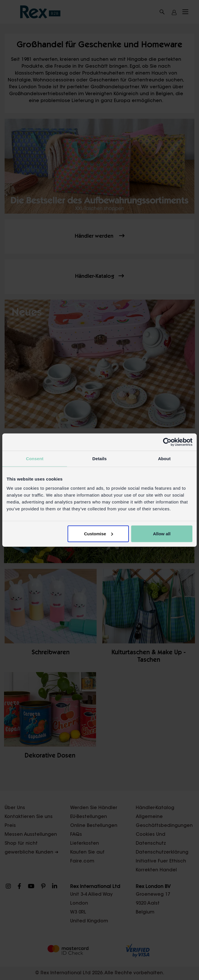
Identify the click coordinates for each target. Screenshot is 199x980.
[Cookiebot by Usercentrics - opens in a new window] (167, 442)
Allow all (162, 533)
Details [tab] (99, 459)
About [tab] (164, 459)
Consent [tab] (35, 459)
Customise (98, 533)
